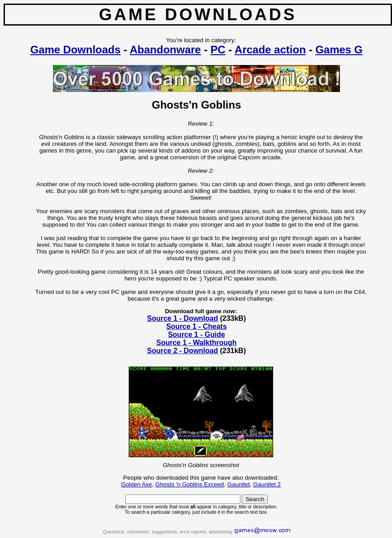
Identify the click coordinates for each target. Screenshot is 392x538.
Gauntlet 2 (267, 484)
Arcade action (270, 50)
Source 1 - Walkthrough (197, 343)
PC (218, 50)
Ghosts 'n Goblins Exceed (189, 484)
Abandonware (165, 50)
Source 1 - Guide (196, 335)
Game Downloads (75, 50)
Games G (339, 50)
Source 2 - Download (183, 351)
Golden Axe (137, 484)
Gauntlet (239, 484)
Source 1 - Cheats (196, 326)
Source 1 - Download (183, 318)
